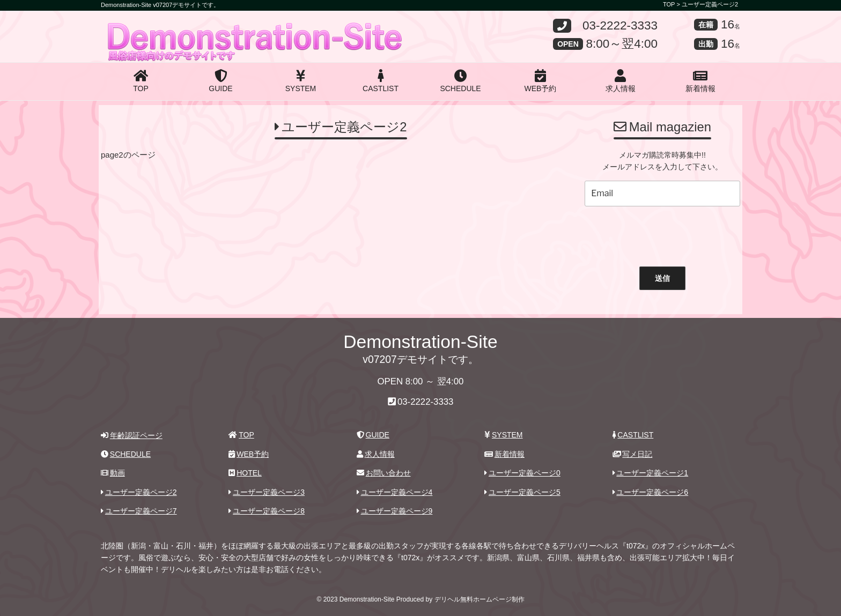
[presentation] (662, 234)
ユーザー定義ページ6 (651, 492)
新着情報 (700, 81)
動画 (113, 473)
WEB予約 (541, 81)
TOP (141, 81)
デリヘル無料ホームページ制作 (479, 599)
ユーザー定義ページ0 (522, 473)
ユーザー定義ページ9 (395, 511)
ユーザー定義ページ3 (267, 492)
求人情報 (621, 81)
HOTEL (245, 473)
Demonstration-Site (183, 28)
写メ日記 (633, 454)
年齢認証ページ (132, 435)
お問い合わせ (384, 473)
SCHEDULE (460, 81)
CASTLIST (381, 81)
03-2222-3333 (620, 26)
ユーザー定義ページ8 (267, 511)
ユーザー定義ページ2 (710, 4)
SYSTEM (301, 81)
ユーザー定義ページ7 (139, 511)
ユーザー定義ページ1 (651, 473)
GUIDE (220, 81)
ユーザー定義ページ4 (395, 492)
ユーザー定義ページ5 (522, 492)
